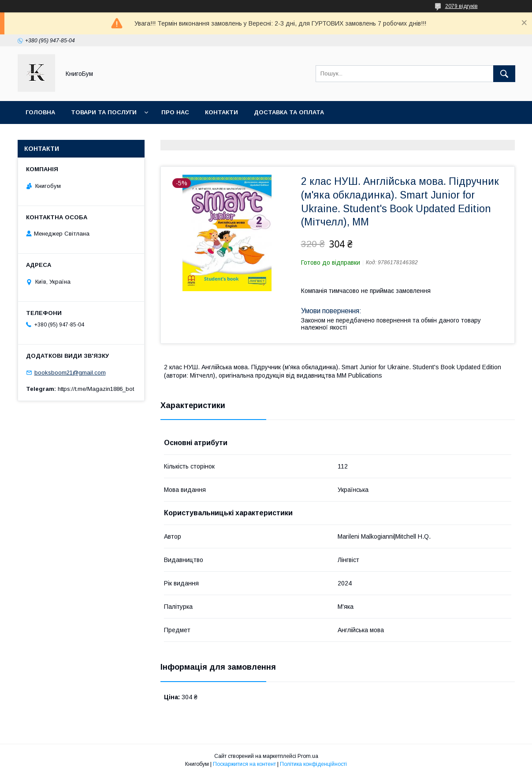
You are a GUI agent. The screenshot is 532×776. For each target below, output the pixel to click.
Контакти (221, 112)
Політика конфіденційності (313, 764)
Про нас (175, 112)
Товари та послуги (104, 112)
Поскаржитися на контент (244, 764)
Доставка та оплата (289, 112)
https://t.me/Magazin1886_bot (96, 389)
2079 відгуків (461, 6)
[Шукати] (504, 74)
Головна (40, 112)
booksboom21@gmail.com (70, 373)
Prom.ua (308, 756)
